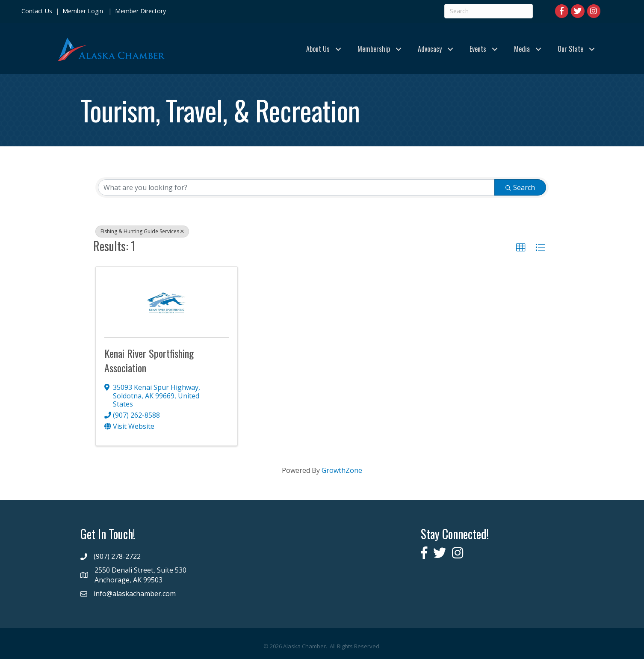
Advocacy (430, 49)
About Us (318, 49)
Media (522, 49)
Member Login (83, 11)
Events (478, 49)
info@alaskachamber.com (135, 594)
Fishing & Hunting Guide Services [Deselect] (142, 231)
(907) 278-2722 (117, 556)
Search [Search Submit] (520, 187)
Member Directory (140, 11)
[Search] (489, 11)
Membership (374, 49)
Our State (570, 49)
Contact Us (37, 11)
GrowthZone (342, 470)
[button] (521, 248)
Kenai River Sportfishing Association (149, 360)
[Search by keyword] (296, 187)
